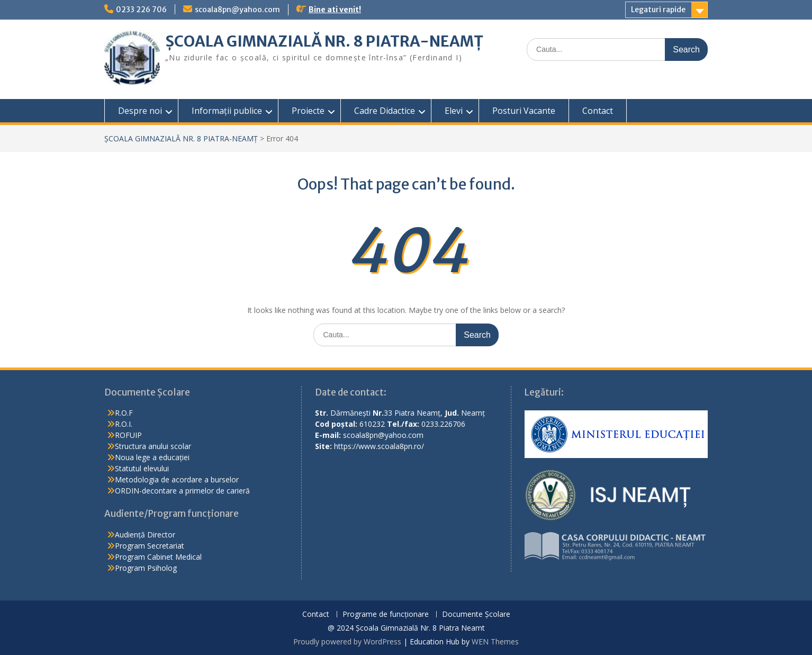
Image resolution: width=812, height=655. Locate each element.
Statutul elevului (142, 468)
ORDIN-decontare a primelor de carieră (182, 491)
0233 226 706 (141, 10)
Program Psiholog (146, 568)
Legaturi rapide (658, 10)
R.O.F (124, 413)
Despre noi (140, 111)
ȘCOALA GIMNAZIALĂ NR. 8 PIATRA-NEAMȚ (324, 41)
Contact (598, 111)
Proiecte (308, 111)
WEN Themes (495, 641)
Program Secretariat (150, 546)
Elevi (454, 111)
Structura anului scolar (153, 446)
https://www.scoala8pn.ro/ (379, 446)
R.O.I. (124, 424)
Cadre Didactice (385, 111)
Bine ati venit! (335, 10)
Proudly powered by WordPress (347, 641)
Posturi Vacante (524, 111)
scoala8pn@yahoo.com (237, 10)
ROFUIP (128, 435)
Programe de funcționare (386, 614)
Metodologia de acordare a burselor (177, 479)
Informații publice (227, 111)
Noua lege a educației (152, 457)
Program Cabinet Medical (158, 557)
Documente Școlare (476, 614)
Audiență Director (145, 535)
